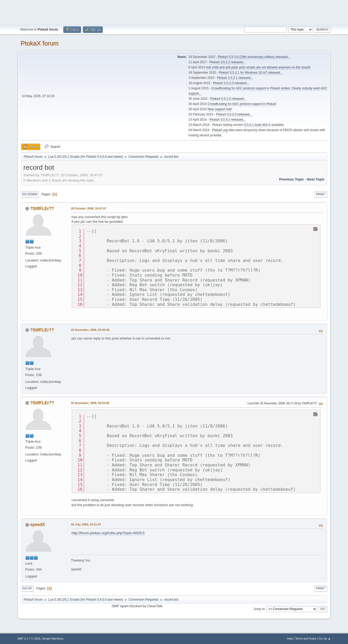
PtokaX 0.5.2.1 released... (235, 78)
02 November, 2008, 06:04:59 (90, 403)
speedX (38, 525)
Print (321, 194)
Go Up (27, 588)
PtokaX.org (220, 130)
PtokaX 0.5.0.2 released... (227, 120)
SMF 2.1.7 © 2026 (29, 639)
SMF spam (120, 606)
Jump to (259, 609)
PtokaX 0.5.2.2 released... (227, 62)
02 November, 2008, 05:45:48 (90, 330)
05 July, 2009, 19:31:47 (86, 524)
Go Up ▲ (325, 639)
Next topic (316, 179)
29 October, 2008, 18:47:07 (89, 208)
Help (290, 639)
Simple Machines (53, 639)
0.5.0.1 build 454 (256, 125)
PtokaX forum (40, 43)
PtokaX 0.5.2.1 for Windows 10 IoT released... (251, 73)
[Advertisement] (174, 12)
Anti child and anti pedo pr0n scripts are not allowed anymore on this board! (258, 67)
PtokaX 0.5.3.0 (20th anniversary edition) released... (254, 57)
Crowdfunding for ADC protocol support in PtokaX (242, 104)
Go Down (30, 194)
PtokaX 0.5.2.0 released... (231, 83)
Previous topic (292, 179)
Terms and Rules (306, 639)
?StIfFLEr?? (42, 209)
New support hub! (220, 109)
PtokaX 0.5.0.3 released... (234, 114)
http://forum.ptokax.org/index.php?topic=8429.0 (108, 533)
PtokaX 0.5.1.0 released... (228, 99)
